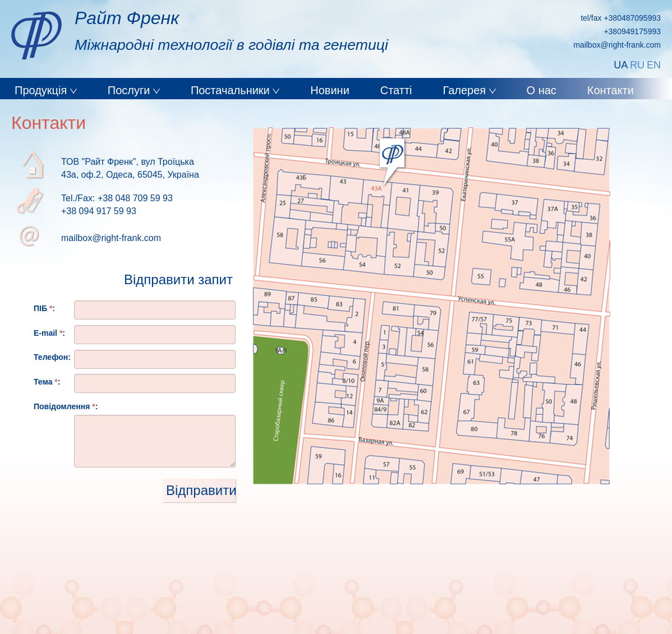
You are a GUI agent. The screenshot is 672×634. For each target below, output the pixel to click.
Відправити (201, 490)
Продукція (42, 90)
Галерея (466, 90)
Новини (330, 90)
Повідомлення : (66, 406)
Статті (396, 90)
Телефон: (52, 357)
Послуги (130, 90)
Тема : (47, 382)
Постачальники (232, 90)
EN (654, 65)
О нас (542, 90)
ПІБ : (44, 308)
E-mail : (49, 333)
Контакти (611, 90)
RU (637, 65)
